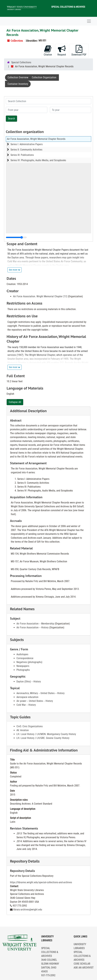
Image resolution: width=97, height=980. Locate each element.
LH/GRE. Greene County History (53, 738)
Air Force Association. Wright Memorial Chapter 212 (40, 296)
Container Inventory (18, 84)
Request (62, 51)
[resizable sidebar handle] (16, 237)
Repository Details (25, 861)
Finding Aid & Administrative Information (44, 750)
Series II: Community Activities (26, 150)
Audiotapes (22, 654)
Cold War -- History (26, 705)
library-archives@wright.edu (28, 910)
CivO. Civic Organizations (30, 726)
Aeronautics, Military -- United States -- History (41, 693)
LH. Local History (25, 734)
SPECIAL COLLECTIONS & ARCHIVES (82, 956)
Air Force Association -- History (33, 627)
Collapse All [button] (15, 402)
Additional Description (28, 411)
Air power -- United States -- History (35, 701)
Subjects (17, 640)
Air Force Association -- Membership (35, 624)
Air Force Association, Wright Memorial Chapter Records (36, 139)
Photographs (23, 670)
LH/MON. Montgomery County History (56, 734)
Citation (48, 51)
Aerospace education (27, 697)
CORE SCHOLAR (82, 964)
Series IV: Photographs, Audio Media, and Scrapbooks (38, 160)
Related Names (22, 609)
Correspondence (25, 658)
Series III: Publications (22, 155)
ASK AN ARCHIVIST (84, 968)
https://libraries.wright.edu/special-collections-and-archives (41, 882)
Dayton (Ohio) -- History (29, 682)
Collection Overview (18, 77)
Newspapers (23, 666)
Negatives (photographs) (29, 662)
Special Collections (21, 62)
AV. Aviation (23, 730)
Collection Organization (44, 77)
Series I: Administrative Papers (27, 144)
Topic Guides (20, 717)
